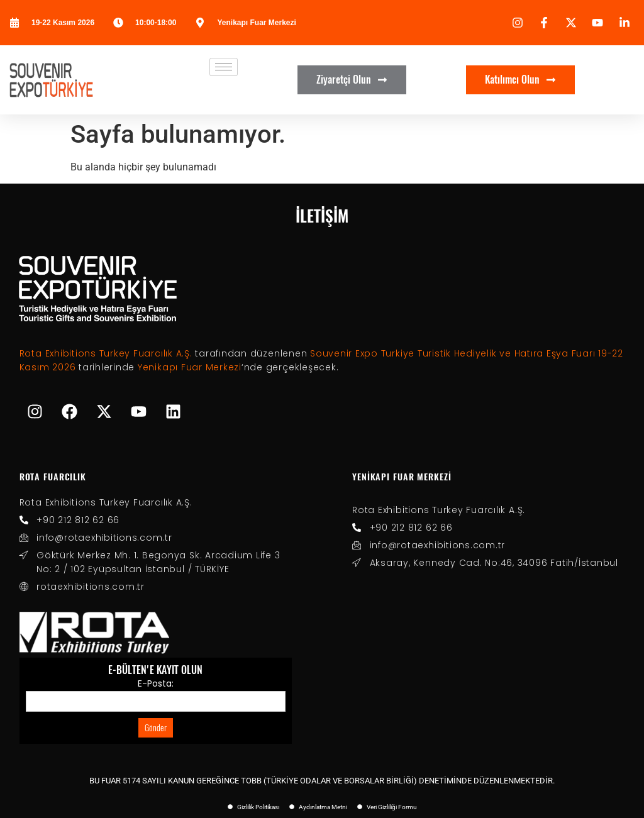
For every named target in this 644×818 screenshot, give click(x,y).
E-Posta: (156, 683)
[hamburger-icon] (224, 67)
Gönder (156, 728)
